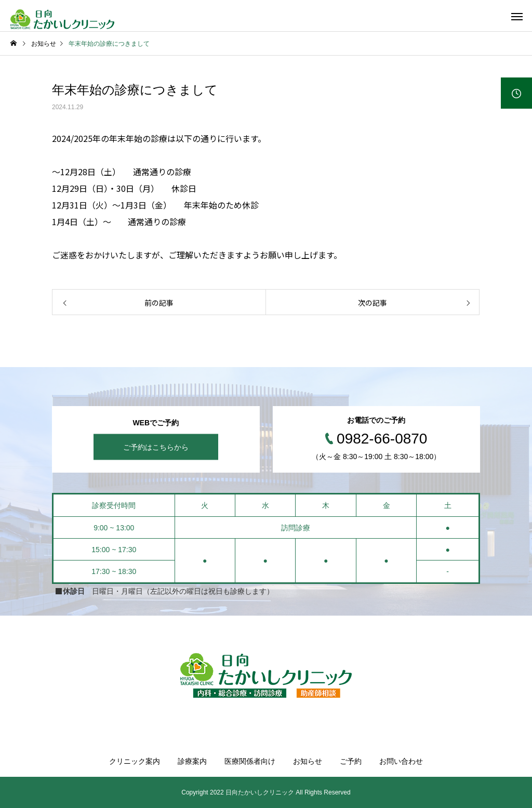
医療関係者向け (250, 761)
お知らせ (308, 761)
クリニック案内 (135, 761)
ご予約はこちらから (156, 447)
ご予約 (351, 761)
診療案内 (192, 761)
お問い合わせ (401, 761)
